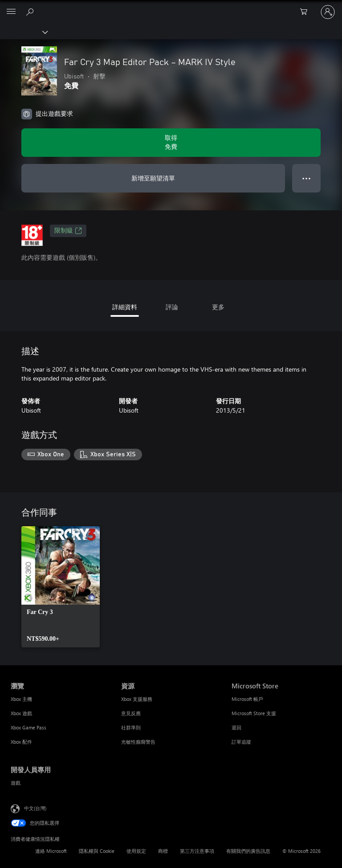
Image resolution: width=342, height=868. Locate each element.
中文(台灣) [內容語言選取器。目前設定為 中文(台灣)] (35, 808)
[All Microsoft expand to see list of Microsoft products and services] (11, 12)
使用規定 (136, 851)
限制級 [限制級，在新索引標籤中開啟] (68, 231)
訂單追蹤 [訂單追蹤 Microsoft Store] (241, 742)
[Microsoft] (171, 7)
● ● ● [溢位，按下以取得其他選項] (307, 178)
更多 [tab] (218, 307)
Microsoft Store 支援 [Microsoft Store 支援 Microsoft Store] (254, 713)
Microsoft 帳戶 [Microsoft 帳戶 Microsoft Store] (247, 699)
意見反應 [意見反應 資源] (131, 713)
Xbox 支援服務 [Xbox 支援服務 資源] (137, 699)
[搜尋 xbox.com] (31, 12)
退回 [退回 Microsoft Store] (236, 727)
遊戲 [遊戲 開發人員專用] (16, 783)
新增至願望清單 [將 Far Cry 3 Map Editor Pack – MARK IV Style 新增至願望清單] (153, 178)
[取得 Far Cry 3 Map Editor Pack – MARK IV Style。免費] (171, 143)
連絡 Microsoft (51, 851)
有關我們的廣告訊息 (248, 851)
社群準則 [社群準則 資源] (131, 727)
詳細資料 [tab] (125, 307)
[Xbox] (23, 32)
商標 (163, 851)
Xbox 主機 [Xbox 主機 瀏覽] (21, 699)
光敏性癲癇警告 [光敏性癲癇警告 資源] (138, 742)
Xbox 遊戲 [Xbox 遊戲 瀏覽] (21, 713)
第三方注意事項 (197, 851)
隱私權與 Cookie (97, 851)
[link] (61, 587)
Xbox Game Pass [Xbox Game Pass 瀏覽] (28, 727)
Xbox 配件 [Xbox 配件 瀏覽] (21, 742)
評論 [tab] (172, 307)
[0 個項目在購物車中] (306, 12)
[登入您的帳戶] (328, 12)
